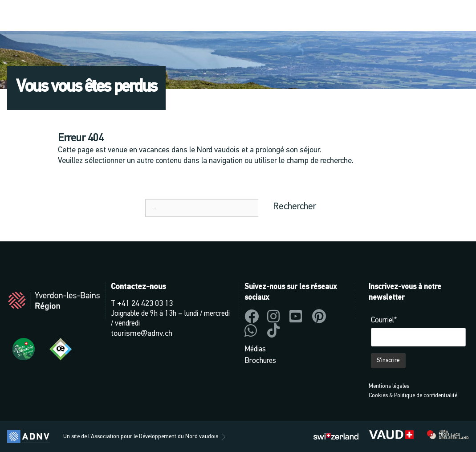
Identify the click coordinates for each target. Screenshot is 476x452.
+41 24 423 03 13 (145, 304)
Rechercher (295, 207)
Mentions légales (389, 386)
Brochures (260, 361)
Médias (255, 349)
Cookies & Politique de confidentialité (413, 396)
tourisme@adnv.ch (142, 334)
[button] (381, 16)
